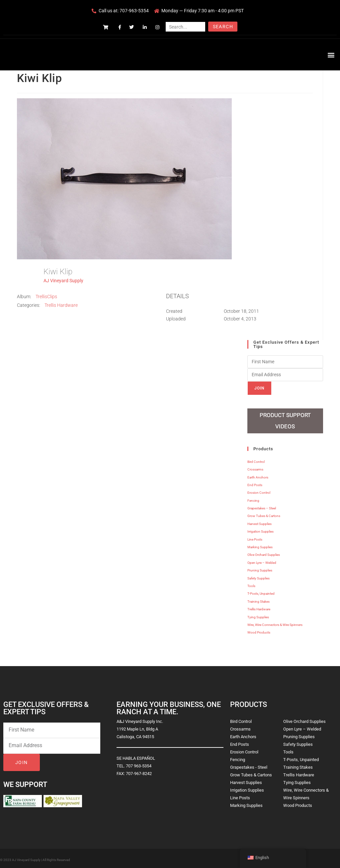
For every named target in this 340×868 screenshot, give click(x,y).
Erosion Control (259, 491)
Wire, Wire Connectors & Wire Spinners (275, 622)
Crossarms (255, 467)
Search (223, 27)
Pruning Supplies (260, 568)
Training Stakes (258, 599)
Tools (251, 584)
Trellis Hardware (61, 305)
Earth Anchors (258, 475)
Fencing (253, 498)
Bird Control (256, 459)
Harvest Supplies (259, 521)
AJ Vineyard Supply (63, 281)
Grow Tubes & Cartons (264, 514)
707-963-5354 (134, 11)
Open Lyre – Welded (262, 560)
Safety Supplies (258, 576)
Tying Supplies (258, 615)
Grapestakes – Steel (262, 506)
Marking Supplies (260, 545)
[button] (331, 55)
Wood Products (259, 630)
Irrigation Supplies (260, 529)
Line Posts (255, 537)
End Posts (255, 483)
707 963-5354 (139, 764)
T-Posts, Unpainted (261, 592)
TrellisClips (46, 297)
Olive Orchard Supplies (264, 553)
